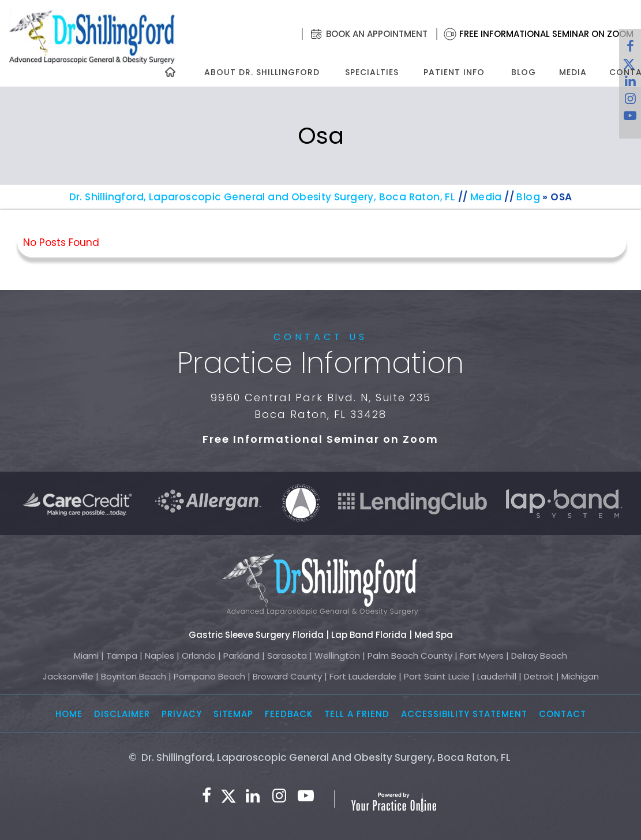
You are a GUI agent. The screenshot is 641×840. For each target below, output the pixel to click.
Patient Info (454, 72)
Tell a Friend (357, 714)
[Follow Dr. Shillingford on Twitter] (228, 796)
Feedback (289, 714)
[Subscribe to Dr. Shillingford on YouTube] (630, 118)
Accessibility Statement (464, 714)
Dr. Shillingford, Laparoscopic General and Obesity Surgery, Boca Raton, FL (263, 197)
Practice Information (320, 363)
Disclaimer (122, 714)
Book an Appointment (377, 34)
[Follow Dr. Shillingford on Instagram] (630, 101)
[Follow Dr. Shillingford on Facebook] (630, 49)
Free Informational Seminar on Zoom (546, 34)
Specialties (371, 72)
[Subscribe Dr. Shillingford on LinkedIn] (253, 796)
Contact (563, 714)
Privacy (182, 714)
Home (69, 714)
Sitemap (233, 714)
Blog (524, 72)
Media (573, 72)
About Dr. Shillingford (262, 72)
